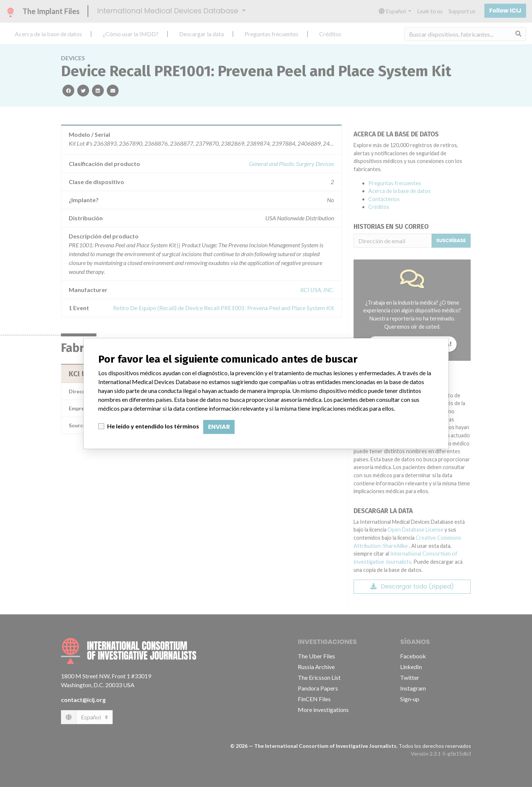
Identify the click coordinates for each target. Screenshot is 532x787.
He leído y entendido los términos (153, 426)
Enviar (219, 427)
